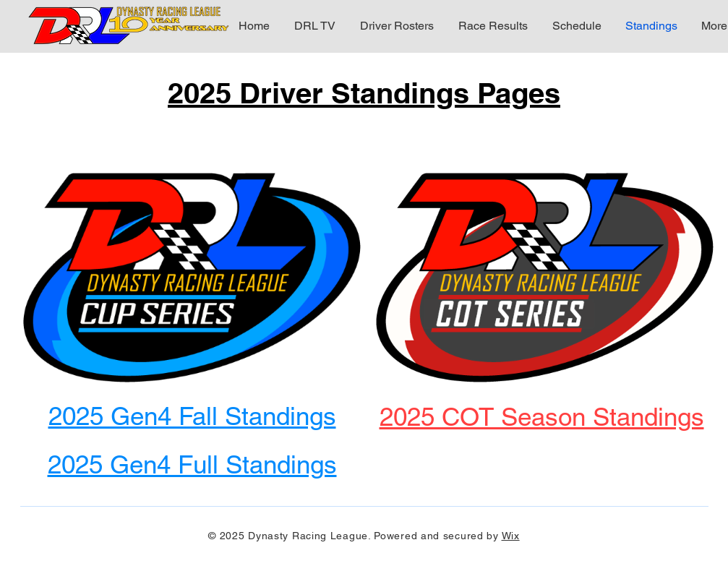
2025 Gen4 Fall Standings (192, 416)
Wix (511, 536)
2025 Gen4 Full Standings (192, 464)
